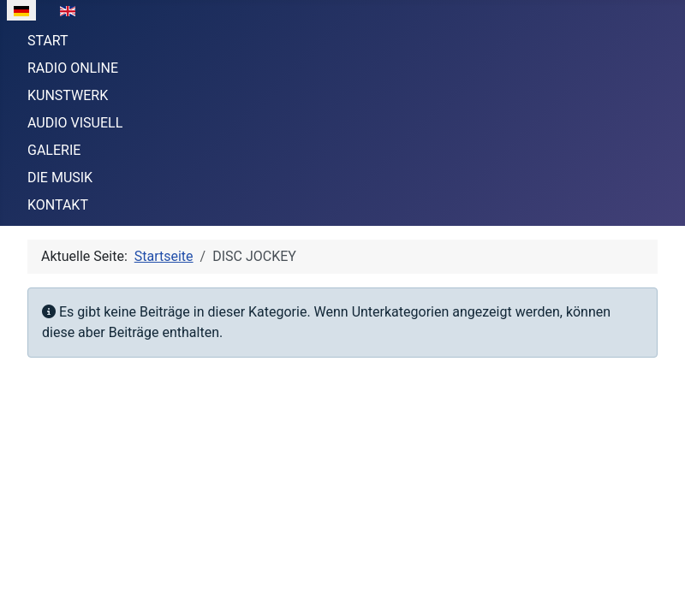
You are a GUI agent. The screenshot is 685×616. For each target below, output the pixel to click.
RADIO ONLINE (73, 68)
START (48, 41)
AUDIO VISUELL (75, 123)
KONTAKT (58, 205)
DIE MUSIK (60, 178)
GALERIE (54, 150)
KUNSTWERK (68, 95)
